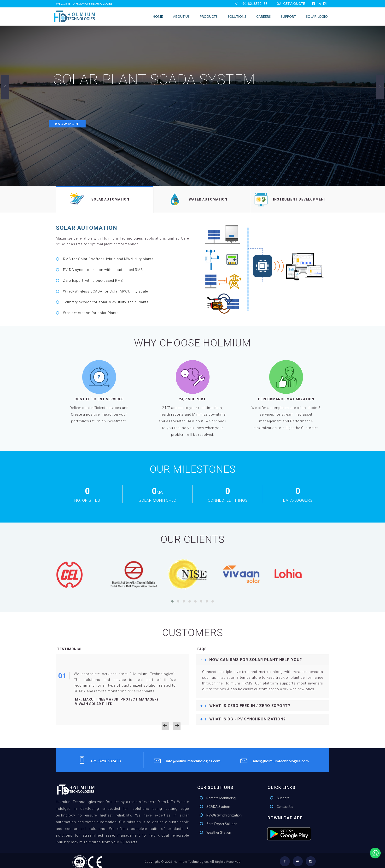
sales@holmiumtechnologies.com (275, 760)
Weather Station (219, 833)
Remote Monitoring (221, 798)
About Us (181, 16)
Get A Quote (291, 3)
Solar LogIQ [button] (317, 16)
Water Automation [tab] (197, 199)
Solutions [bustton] (237, 16)
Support (288, 16)
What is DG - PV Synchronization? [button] (248, 719)
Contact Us (285, 807)
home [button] (158, 16)
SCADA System (218, 807)
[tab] (263, 660)
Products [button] (209, 16)
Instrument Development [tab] (290, 199)
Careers (263, 16)
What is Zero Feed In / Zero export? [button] (250, 706)
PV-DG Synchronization (224, 815)
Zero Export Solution (222, 824)
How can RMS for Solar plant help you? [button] (256, 660)
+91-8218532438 (251, 3)
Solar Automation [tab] (99, 199)
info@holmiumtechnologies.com (187, 760)
